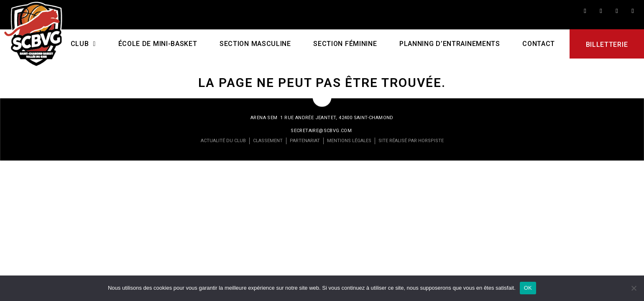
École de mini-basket (157, 44)
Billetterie (607, 45)
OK (528, 288)
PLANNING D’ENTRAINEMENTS (450, 44)
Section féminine (345, 44)
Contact (539, 44)
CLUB (83, 44)
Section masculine (255, 44)
